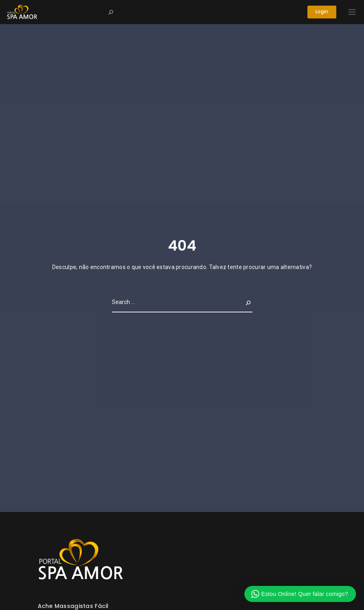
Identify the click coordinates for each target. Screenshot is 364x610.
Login (322, 12)
